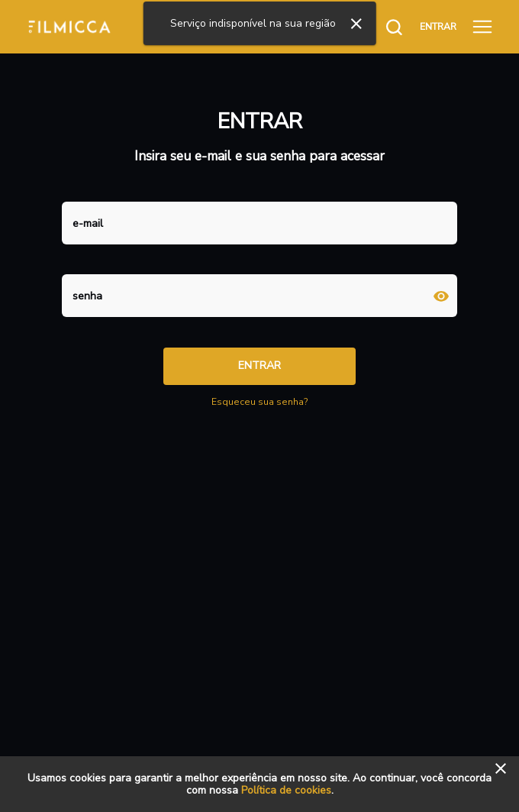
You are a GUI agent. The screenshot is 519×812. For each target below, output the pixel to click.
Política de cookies (286, 790)
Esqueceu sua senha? (260, 402)
